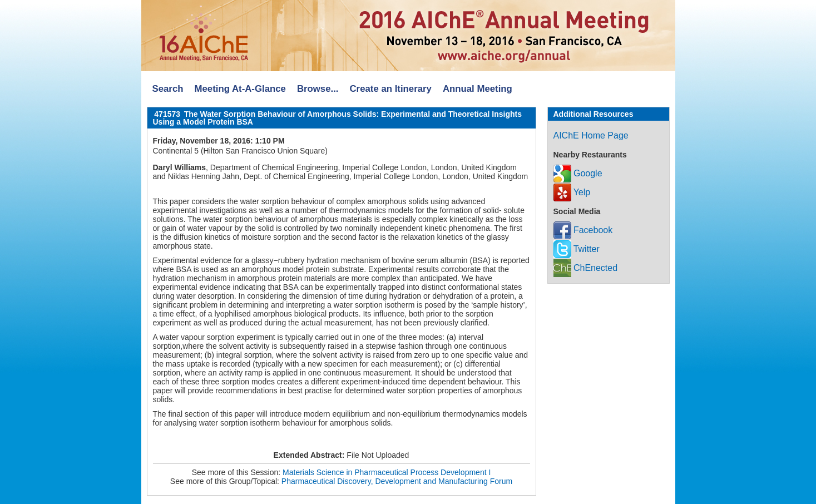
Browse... (318, 89)
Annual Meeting (478, 89)
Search (168, 89)
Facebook (583, 230)
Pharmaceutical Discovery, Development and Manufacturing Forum (397, 481)
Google (578, 173)
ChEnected (586, 268)
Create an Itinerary (391, 89)
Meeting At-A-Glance (240, 89)
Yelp (572, 192)
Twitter (577, 249)
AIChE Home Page (591, 135)
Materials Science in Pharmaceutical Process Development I (387, 472)
